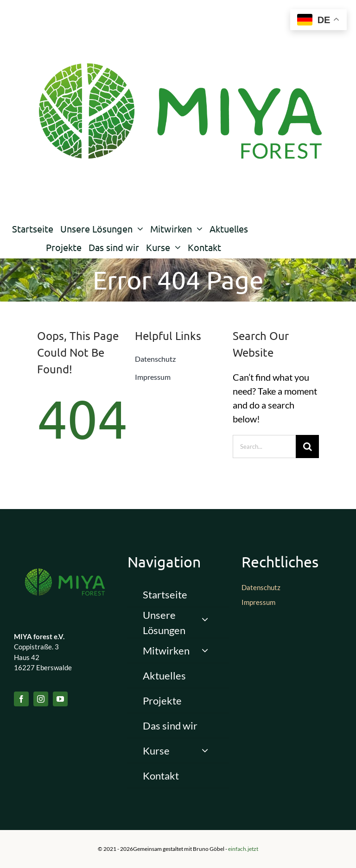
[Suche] (307, 447)
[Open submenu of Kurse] (205, 751)
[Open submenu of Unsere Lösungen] (205, 620)
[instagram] (41, 699)
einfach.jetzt (243, 849)
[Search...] (264, 447)
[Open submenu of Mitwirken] (205, 651)
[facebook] (21, 699)
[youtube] (60, 699)
